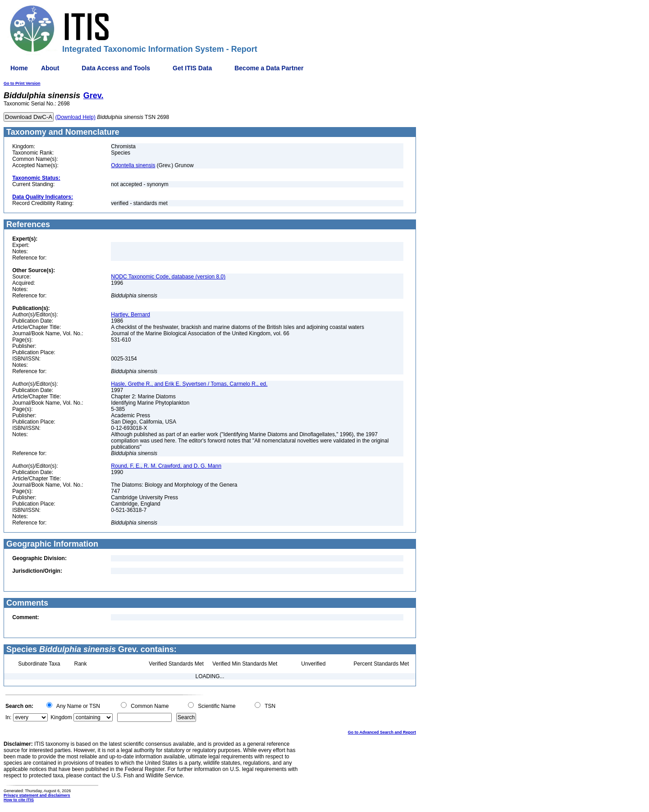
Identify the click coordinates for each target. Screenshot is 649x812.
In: (8, 717)
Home (19, 68)
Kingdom (61, 717)
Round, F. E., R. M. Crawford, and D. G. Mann (166, 466)
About (50, 68)
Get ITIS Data (192, 68)
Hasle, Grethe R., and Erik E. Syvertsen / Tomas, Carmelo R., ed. (189, 384)
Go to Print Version (22, 83)
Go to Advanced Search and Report (382, 732)
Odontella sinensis (133, 165)
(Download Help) (75, 117)
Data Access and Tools (116, 68)
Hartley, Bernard (130, 315)
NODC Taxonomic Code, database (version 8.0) (168, 277)
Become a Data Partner (269, 68)
